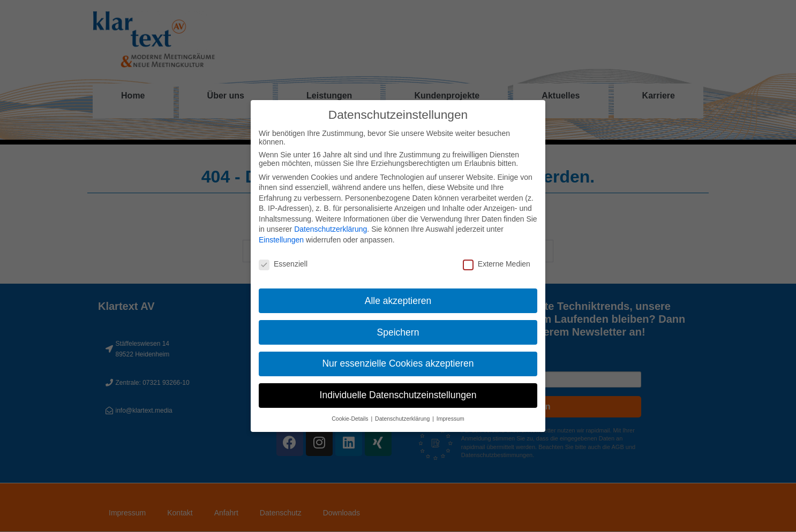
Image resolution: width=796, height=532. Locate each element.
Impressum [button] (450, 419)
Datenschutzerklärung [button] (403, 419)
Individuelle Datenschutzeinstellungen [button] (398, 395)
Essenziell (283, 264)
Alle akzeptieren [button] (398, 301)
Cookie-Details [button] (351, 419)
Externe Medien (497, 264)
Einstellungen (281, 240)
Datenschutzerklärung (331, 229)
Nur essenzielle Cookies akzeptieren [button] (398, 363)
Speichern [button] (398, 332)
